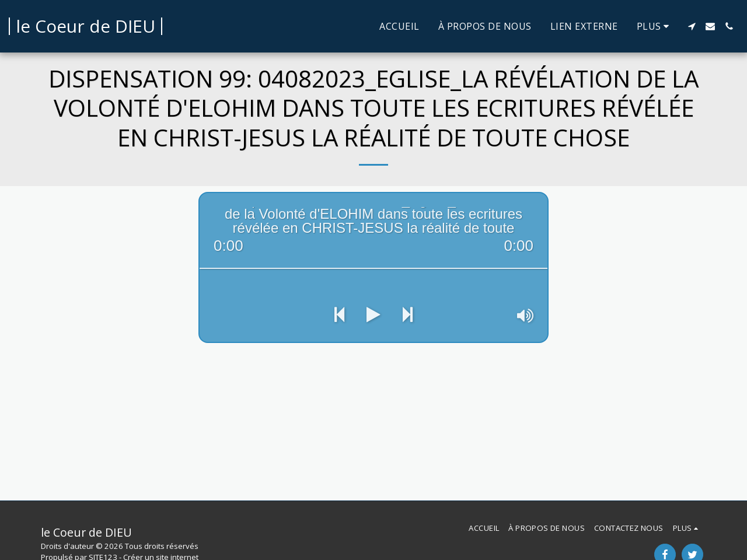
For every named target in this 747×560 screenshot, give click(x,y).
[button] (692, 26)
